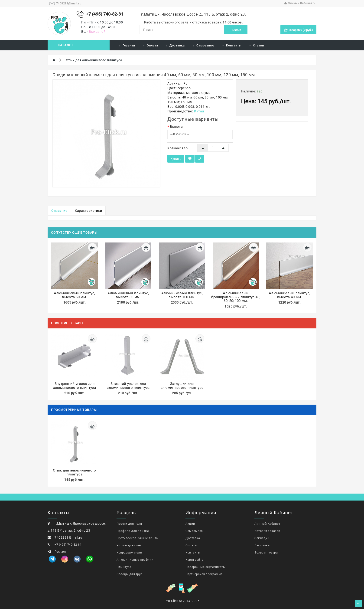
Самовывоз (206, 45)
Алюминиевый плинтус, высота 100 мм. (182, 295)
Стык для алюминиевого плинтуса (94, 60)
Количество (178, 148)
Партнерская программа (204, 574)
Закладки (262, 538)
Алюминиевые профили (135, 560)
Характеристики (88, 211)
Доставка (177, 45)
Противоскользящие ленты (138, 538)
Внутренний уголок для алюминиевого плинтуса (75, 386)
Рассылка (262, 545)
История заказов (267, 531)
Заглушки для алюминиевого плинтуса (182, 386)
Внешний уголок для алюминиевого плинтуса (128, 386)
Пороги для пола (129, 524)
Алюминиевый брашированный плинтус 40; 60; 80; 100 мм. (236, 297)
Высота (176, 127)
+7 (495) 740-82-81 (68, 545)
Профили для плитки (133, 531)
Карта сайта (195, 560)
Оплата (152, 45)
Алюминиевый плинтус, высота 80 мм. (128, 295)
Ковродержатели (129, 552)
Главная (129, 45)
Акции (190, 524)
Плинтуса (124, 567)
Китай (199, 111)
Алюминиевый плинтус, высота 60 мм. (75, 295)
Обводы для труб (129, 574)
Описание (59, 211)
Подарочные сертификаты (205, 567)
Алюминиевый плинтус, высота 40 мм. (289, 295)
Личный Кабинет (267, 524)
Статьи (258, 45)
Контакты (234, 45)
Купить (176, 159)
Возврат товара (266, 552)
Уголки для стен (129, 545)
